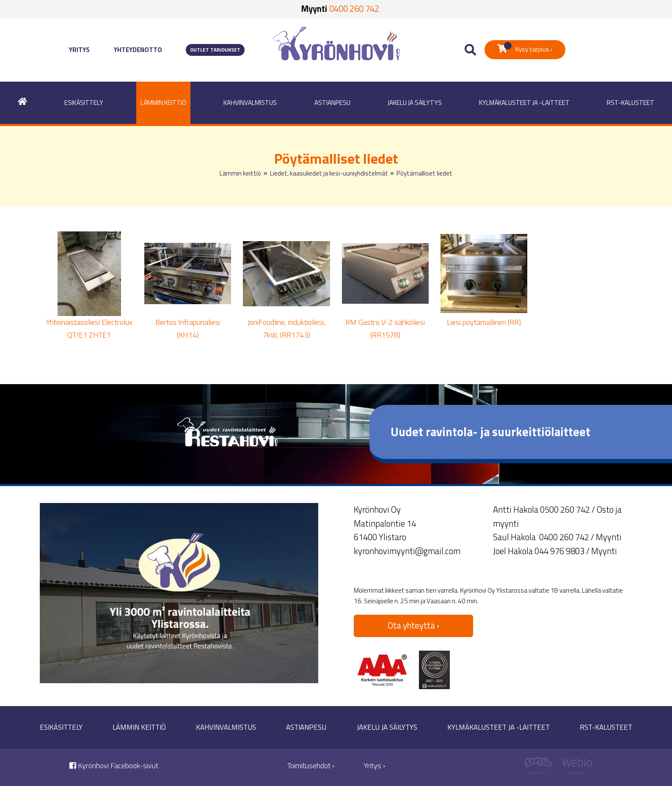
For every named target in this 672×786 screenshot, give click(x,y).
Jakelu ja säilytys (415, 103)
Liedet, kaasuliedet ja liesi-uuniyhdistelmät (329, 173)
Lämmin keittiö (163, 103)
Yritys (79, 50)
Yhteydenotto (138, 50)
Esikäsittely (84, 103)
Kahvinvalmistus (250, 103)
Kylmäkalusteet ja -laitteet (524, 103)
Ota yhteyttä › (413, 625)
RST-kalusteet (631, 103)
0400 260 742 (354, 9)
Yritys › (375, 765)
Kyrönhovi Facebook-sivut (114, 765)
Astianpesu (332, 103)
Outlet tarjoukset (215, 50)
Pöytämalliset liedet (424, 173)
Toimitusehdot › (311, 765)
